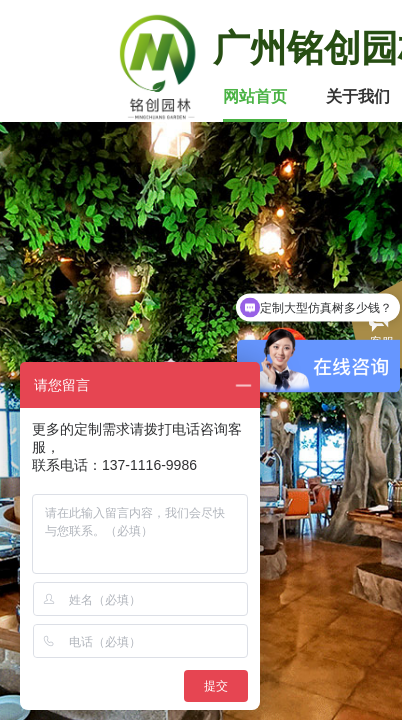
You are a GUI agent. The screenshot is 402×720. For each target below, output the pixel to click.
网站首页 (255, 96)
